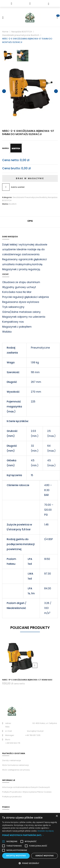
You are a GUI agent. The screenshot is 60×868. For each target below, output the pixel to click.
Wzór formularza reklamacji (15, 765)
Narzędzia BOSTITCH (22, 32)
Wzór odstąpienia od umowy (16, 770)
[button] (30, 835)
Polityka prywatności (12, 797)
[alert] (30, 840)
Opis (30, 221)
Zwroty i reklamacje (12, 760)
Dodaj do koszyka (35, 665)
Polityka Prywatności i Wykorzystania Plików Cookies (27, 792)
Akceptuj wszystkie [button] (16, 856)
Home (5, 32)
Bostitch (13, 204)
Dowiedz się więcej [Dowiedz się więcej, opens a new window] (46, 831)
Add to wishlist (18, 187)
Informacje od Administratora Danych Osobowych (26, 787)
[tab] (30, 222)
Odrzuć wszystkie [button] (44, 856)
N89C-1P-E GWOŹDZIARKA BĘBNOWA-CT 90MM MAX (27, 680)
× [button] (57, 816)
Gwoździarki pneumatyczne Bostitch (21, 35)
